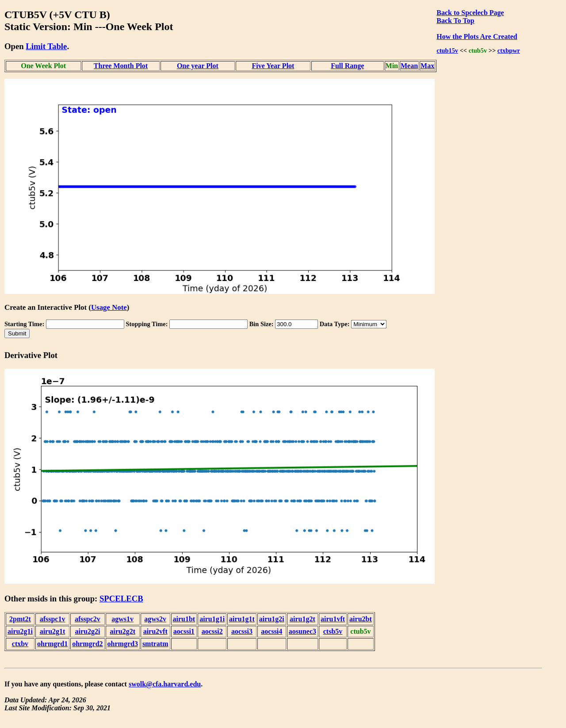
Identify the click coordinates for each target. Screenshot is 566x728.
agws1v (122, 619)
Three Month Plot (121, 66)
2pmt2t (20, 619)
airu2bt (361, 619)
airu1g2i (272, 619)
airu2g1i (20, 631)
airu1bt (184, 619)
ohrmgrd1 (52, 644)
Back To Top (455, 21)
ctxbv (20, 644)
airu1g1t (242, 619)
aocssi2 (212, 631)
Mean (409, 66)
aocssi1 (184, 631)
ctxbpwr (509, 50)
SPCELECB (121, 599)
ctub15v (447, 50)
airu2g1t (53, 631)
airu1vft (333, 619)
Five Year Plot (273, 66)
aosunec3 (302, 631)
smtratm (155, 644)
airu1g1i (212, 619)
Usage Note (109, 307)
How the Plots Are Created (477, 37)
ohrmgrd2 (87, 644)
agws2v (155, 619)
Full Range (347, 66)
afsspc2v (88, 619)
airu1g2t (302, 619)
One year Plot (198, 66)
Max (427, 66)
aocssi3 (242, 631)
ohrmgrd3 (123, 644)
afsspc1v (53, 619)
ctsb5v (333, 631)
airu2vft (155, 631)
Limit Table (46, 46)
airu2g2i (87, 631)
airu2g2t (122, 631)
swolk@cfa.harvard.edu (165, 684)
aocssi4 (272, 631)
